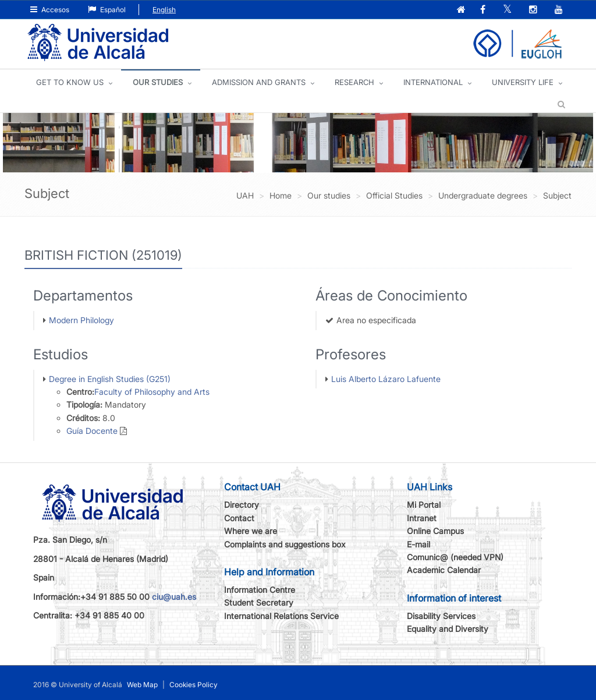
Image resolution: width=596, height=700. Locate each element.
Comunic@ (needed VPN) (455, 557)
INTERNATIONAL (433, 82)
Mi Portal (424, 505)
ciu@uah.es (174, 597)
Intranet (422, 518)
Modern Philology (81, 320)
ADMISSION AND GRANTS (259, 82)
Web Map (142, 685)
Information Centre (260, 590)
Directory (242, 505)
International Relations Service (281, 616)
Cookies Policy (194, 685)
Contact (239, 518)
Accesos (50, 10)
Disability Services (441, 616)
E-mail (418, 544)
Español (107, 10)
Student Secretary (259, 602)
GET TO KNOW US (70, 82)
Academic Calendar (444, 570)
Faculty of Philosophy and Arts (152, 392)
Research (354, 82)
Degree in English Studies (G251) (110, 379)
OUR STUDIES (158, 82)
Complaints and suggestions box (285, 544)
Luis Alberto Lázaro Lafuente (386, 379)
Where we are (251, 531)
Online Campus (435, 531)
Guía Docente (92, 431)
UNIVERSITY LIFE (523, 82)
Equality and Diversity (448, 629)
